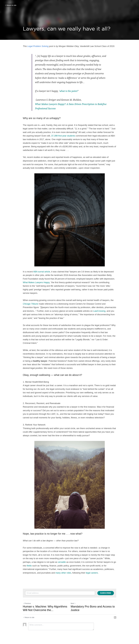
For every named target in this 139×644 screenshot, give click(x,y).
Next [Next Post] (73, 603)
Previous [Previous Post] (27, 603)
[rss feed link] (115, 617)
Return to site (10, 5)
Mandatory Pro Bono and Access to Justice (93, 608)
